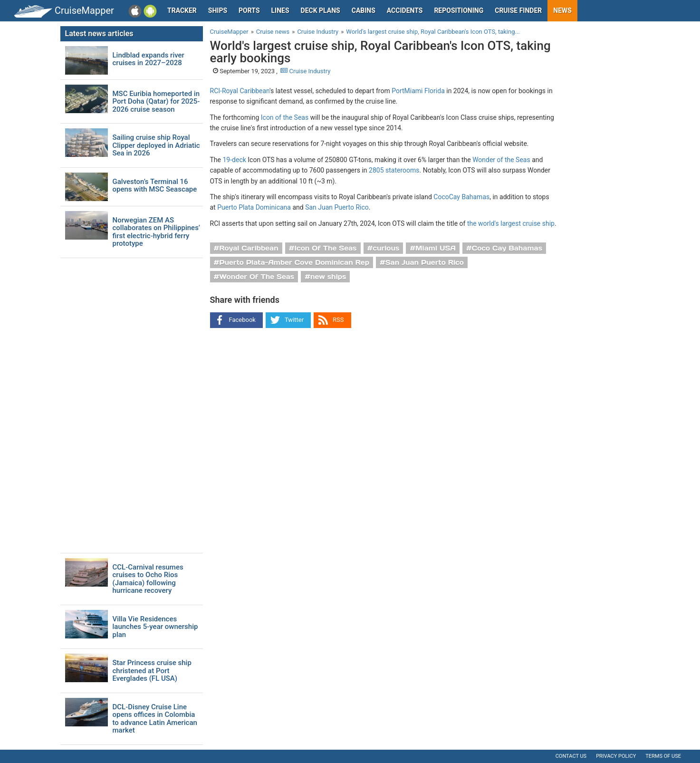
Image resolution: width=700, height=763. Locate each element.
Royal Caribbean (249, 248)
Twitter (294, 320)
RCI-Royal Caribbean (240, 91)
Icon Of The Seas (326, 248)
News (562, 10)
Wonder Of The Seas (257, 277)
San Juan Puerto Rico (337, 207)
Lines (280, 10)
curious (386, 248)
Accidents (405, 10)
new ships (328, 277)
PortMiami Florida (418, 91)
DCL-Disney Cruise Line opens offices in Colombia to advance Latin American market (155, 719)
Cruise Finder (518, 10)
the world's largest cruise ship (511, 223)
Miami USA (436, 248)
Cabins (364, 10)
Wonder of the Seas (501, 160)
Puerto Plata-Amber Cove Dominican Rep (294, 262)
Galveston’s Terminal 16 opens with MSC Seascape (155, 186)
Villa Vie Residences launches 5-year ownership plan (155, 627)
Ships (218, 10)
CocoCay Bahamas (461, 197)
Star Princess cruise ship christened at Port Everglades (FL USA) (152, 671)
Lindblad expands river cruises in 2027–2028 (149, 59)
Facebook (242, 320)
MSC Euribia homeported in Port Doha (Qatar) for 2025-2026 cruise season (156, 102)
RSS (338, 320)
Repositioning (459, 10)
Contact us (571, 756)
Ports (249, 10)
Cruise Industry (305, 71)
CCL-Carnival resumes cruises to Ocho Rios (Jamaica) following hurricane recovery (148, 579)
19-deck (234, 160)
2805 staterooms (394, 170)
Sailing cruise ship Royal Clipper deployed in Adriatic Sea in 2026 (156, 145)
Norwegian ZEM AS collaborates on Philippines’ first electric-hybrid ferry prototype (157, 232)
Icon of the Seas (285, 117)
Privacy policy (616, 756)
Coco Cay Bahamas (507, 248)
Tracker (182, 10)
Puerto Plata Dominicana (254, 207)
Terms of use (663, 756)
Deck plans (321, 10)
